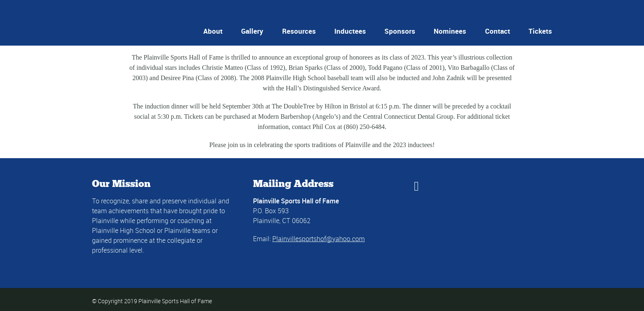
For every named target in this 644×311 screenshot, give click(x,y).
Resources (299, 31)
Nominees (450, 31)
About (213, 31)
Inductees (350, 31)
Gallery (252, 31)
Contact (498, 31)
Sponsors (400, 31)
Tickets (540, 31)
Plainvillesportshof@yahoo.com (319, 239)
